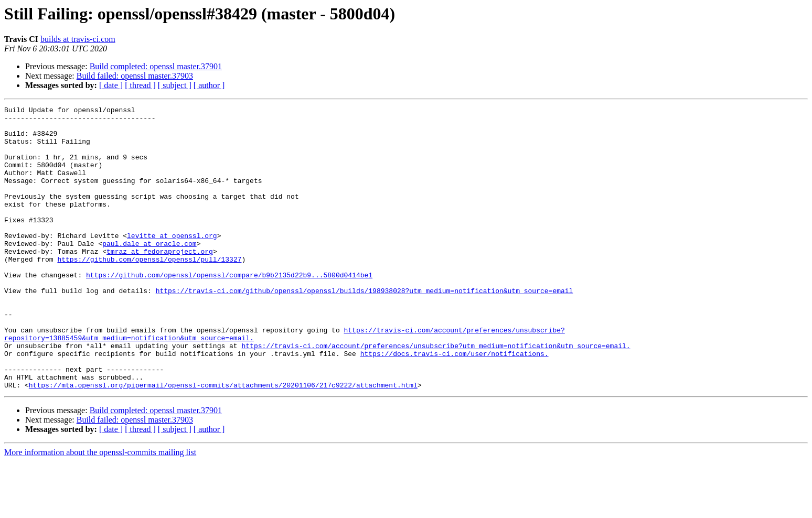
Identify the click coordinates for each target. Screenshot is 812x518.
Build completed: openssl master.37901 (156, 66)
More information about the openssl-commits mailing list (100, 509)
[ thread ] (140, 85)
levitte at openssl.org (172, 262)
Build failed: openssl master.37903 (135, 76)
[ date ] (111, 85)
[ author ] (209, 85)
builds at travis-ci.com (78, 39)
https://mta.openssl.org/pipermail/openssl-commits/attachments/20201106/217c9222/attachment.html (223, 441)
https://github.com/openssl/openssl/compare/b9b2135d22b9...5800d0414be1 (229, 309)
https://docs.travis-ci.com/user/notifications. (455, 404)
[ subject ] (175, 85)
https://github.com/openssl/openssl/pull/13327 (149, 290)
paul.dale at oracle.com (149, 272)
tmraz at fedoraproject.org (160, 281)
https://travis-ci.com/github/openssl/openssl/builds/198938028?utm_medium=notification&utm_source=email (365, 328)
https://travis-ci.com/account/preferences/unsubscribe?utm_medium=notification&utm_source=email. (436, 394)
